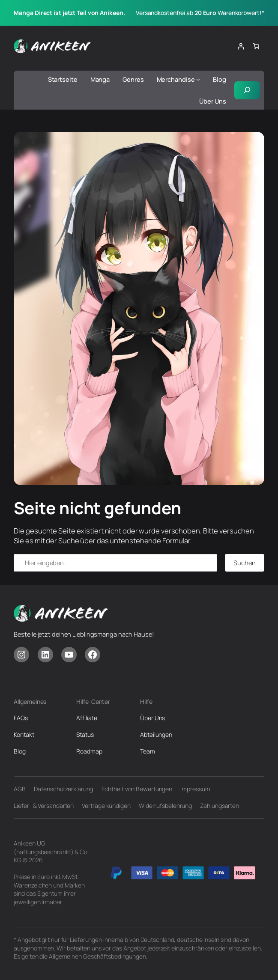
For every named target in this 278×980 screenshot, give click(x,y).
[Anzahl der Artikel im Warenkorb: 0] (256, 46)
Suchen (244, 563)
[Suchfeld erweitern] (247, 90)
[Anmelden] (241, 46)
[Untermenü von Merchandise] (198, 79)
